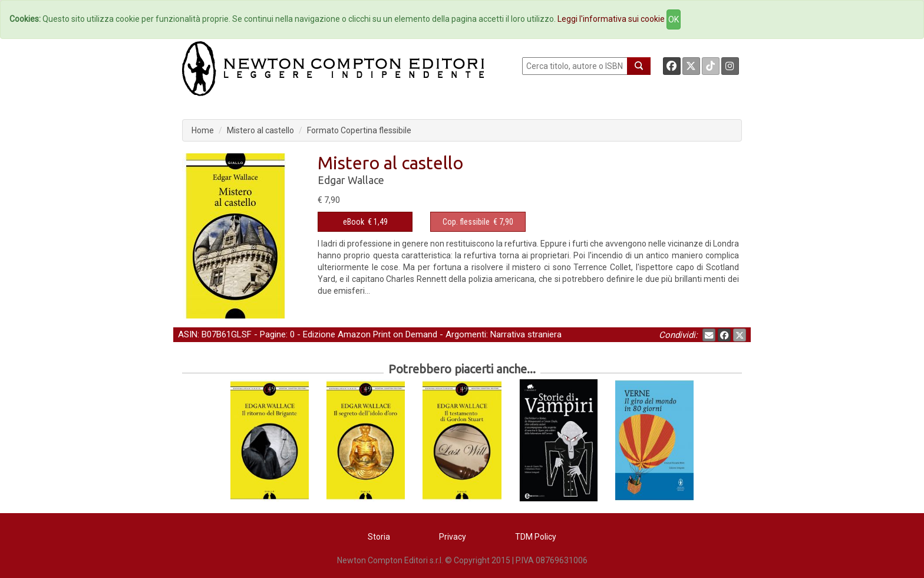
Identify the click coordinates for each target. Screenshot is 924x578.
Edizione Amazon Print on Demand (370, 334)
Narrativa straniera (526, 334)
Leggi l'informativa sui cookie (611, 19)
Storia (379, 537)
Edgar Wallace (351, 180)
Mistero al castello (260, 130)
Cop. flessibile (466, 222)
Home (203, 130)
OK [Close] (674, 19)
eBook (354, 222)
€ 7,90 (478, 222)
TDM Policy (536, 537)
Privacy (453, 537)
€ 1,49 (365, 222)
